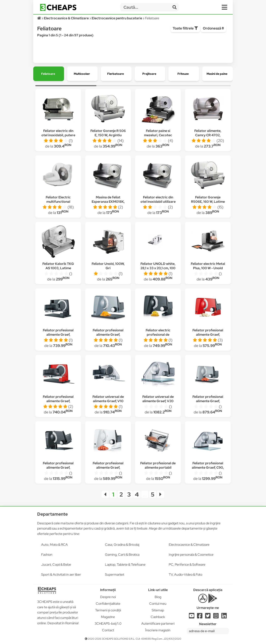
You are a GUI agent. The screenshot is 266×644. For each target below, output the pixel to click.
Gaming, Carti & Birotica (122, 555)
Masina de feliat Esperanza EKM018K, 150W (108, 202)
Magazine (108, 617)
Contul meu (158, 604)
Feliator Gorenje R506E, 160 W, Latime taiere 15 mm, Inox (208, 202)
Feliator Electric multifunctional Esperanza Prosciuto (58, 202)
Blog (158, 597)
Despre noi (108, 597)
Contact (108, 630)
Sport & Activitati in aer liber (61, 575)
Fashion (47, 555)
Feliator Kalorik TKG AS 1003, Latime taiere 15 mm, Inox (58, 268)
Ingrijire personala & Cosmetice (191, 555)
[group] (49, 74)
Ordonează (213, 28)
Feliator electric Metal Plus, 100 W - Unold (208, 266)
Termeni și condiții (108, 610)
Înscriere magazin (158, 630)
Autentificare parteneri (158, 624)
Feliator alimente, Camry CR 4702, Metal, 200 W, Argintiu (208, 135)
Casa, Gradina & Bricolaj (122, 545)
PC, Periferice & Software (187, 565)
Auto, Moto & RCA (54, 545)
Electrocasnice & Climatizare (189, 545)
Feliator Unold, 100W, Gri (108, 266)
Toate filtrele (185, 28)
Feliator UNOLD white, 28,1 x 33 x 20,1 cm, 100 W (158, 268)
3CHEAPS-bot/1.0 (108, 624)
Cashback (158, 617)
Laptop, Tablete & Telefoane (125, 565)
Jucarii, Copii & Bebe (56, 565)
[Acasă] (39, 18)
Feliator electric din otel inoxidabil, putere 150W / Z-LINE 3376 (58, 135)
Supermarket (115, 575)
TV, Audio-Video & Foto (185, 575)
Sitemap (158, 610)
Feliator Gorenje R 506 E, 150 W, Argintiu (108, 133)
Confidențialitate (108, 604)
